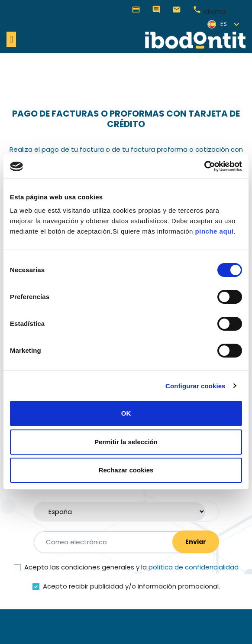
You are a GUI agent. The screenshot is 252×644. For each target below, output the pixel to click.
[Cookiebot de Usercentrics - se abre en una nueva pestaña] (204, 166)
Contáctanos (156, 10)
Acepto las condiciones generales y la (131, 567)
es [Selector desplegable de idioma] (217, 24)
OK (126, 413)
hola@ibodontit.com (177, 10)
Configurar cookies (195, 386)
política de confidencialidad (194, 567)
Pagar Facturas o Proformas (136, 10)
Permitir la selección (126, 442)
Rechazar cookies (126, 470)
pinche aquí (215, 231)
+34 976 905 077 (197, 10)
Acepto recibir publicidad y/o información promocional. (131, 586)
